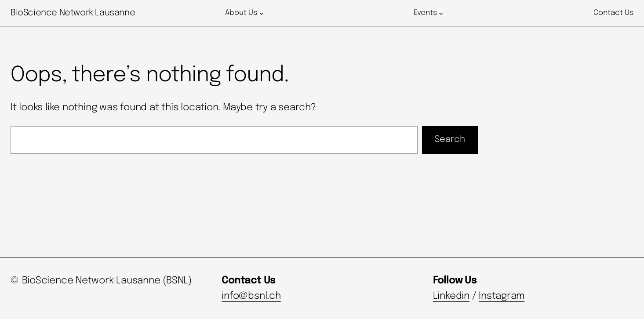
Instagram (502, 296)
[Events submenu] (441, 13)
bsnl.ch (264, 296)
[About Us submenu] (262, 13)
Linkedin (451, 296)
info (230, 296)
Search (450, 140)
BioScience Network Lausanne (73, 13)
